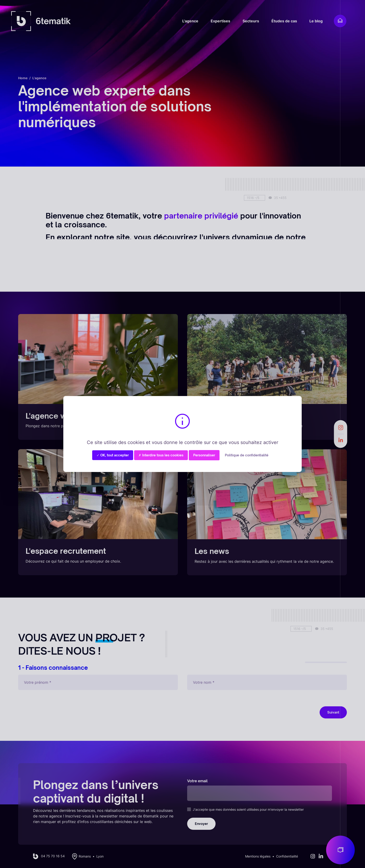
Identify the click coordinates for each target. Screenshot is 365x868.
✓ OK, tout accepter (113, 455)
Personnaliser (204, 455)
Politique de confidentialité (247, 455)
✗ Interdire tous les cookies (161, 455)
